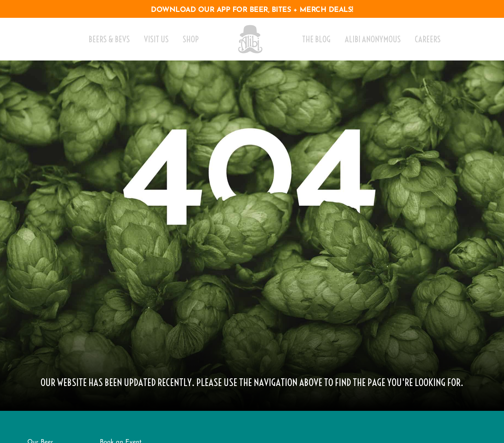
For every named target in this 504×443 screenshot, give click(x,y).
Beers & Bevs (109, 39)
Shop (191, 39)
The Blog (316, 39)
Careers (428, 39)
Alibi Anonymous (373, 39)
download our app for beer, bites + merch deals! (252, 10)
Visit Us (156, 39)
